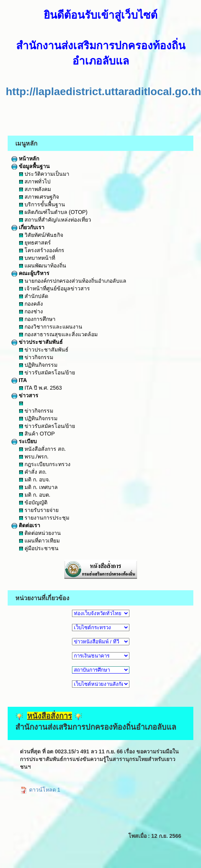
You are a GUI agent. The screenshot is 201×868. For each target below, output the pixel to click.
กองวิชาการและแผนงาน (51, 327)
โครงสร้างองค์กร (42, 250)
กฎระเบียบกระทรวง (45, 464)
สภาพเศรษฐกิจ (39, 197)
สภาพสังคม (35, 189)
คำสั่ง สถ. (33, 472)
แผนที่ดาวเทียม (39, 541)
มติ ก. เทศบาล (38, 487)
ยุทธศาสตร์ (35, 243)
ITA (19, 380)
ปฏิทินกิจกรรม (38, 365)
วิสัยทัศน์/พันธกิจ (41, 235)
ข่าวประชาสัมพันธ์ (37, 342)
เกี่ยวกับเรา (28, 227)
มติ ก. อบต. (35, 495)
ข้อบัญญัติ (33, 502)
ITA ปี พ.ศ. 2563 (40, 388)
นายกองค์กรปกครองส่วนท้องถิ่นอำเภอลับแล (73, 281)
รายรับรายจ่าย (39, 510)
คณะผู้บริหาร (30, 273)
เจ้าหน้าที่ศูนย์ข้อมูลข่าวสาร (55, 288)
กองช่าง (31, 311)
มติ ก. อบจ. (34, 479)
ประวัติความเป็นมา (44, 174)
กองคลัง (31, 304)
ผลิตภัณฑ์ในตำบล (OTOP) (53, 212)
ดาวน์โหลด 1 (40, 790)
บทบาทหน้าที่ (37, 258)
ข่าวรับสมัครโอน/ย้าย (47, 372)
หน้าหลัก (25, 159)
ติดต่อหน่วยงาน (40, 533)
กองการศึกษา (37, 319)
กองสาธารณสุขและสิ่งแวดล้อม (58, 334)
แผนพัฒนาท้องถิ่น (43, 266)
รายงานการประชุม (44, 518)
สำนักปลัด (34, 296)
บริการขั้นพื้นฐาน (42, 204)
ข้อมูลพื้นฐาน (31, 166)
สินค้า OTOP (37, 434)
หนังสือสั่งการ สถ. (42, 449)
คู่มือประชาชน (39, 548)
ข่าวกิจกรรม (36, 357)
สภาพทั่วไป (35, 181)
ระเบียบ (24, 441)
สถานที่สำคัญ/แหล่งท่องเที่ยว (55, 220)
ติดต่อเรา (26, 525)
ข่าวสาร (25, 395)
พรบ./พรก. (34, 457)
